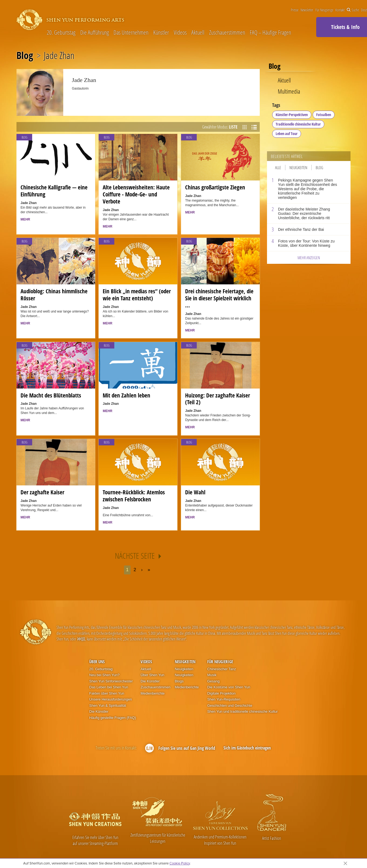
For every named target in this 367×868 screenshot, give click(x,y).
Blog (25, 55)
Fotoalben (324, 115)
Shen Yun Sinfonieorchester (111, 681)
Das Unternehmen (131, 32)
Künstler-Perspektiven (292, 115)
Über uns (97, 662)
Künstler (161, 32)
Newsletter (307, 10)
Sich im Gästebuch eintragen (247, 748)
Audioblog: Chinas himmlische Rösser (54, 295)
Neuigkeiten (298, 167)
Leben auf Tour (287, 134)
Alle (278, 167)
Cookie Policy (180, 863)
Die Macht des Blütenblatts (51, 395)
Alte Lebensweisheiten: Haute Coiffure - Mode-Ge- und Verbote (136, 194)
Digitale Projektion (221, 693)
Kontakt (340, 10)
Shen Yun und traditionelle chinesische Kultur (243, 711)
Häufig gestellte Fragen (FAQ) (113, 718)
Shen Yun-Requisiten (224, 699)
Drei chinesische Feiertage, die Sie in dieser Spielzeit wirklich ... (219, 298)
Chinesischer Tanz (222, 669)
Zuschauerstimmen (227, 32)
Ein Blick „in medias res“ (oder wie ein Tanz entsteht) (137, 295)
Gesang (213, 681)
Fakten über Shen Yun (107, 693)
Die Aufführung (95, 32)
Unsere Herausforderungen (111, 699)
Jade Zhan (59, 55)
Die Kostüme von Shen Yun (229, 687)
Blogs (179, 681)
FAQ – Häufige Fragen (270, 32)
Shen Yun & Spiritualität (108, 706)
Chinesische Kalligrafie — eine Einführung (54, 191)
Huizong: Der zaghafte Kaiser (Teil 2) (218, 399)
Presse (295, 10)
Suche (353, 10)
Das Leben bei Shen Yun (109, 687)
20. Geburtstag (61, 32)
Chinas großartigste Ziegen (215, 187)
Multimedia (289, 91)
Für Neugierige (324, 10)
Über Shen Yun (152, 675)
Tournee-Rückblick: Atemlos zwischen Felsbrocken (134, 496)
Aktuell (198, 32)
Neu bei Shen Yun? (104, 675)
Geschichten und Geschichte (230, 706)
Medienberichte (153, 693)
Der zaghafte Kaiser (42, 492)
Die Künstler (99, 711)
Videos (180, 32)
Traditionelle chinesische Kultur (298, 124)
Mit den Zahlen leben (126, 395)
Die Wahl (195, 492)
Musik (212, 675)
